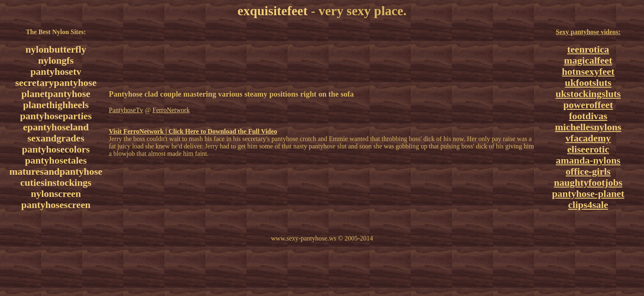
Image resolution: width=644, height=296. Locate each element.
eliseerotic (588, 149)
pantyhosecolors (56, 149)
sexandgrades (56, 138)
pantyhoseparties (56, 116)
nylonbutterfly (56, 49)
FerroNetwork (171, 110)
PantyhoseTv (126, 110)
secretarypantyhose (56, 83)
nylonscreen (56, 194)
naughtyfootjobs (588, 183)
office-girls (588, 171)
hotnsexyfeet (588, 72)
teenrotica (588, 49)
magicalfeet (588, 60)
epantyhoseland (56, 127)
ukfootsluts (588, 83)
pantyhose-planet (588, 194)
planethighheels (56, 105)
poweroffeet (588, 105)
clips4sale (588, 205)
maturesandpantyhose (56, 171)
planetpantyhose (56, 94)
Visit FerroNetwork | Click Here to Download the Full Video (193, 131)
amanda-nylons (588, 160)
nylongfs (56, 60)
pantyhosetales (56, 160)
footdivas (588, 116)
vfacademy (588, 138)
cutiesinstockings (56, 183)
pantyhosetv (56, 72)
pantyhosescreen (56, 205)
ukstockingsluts (588, 94)
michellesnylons (588, 127)
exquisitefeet (273, 11)
